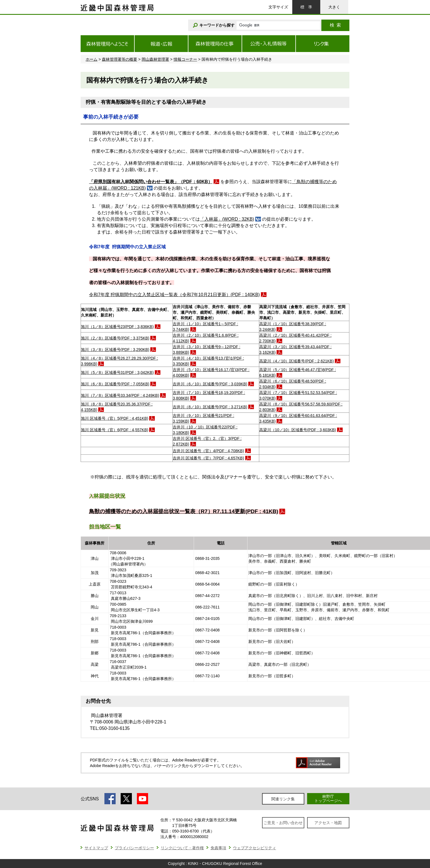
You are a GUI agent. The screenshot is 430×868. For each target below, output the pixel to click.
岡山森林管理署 (155, 59)
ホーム (92, 59)
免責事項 (218, 848)
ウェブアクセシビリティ (254, 848)
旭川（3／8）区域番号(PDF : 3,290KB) (115, 350)
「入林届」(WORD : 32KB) (227, 219)
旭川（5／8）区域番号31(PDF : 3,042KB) (117, 372)
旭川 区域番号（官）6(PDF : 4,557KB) (114, 430)
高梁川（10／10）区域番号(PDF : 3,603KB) (298, 430)
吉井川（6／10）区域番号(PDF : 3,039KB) (210, 384)
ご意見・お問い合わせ (283, 823)
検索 (335, 25)
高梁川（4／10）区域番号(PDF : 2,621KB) (296, 361)
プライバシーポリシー (134, 848)
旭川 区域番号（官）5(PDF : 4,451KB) (114, 418)
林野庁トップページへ (328, 799)
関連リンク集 (283, 799)
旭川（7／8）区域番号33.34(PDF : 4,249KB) (120, 395)
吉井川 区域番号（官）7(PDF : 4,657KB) (208, 458)
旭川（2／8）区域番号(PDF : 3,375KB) (115, 338)
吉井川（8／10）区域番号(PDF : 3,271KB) (210, 407)
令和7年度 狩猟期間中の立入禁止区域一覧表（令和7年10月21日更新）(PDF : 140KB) (174, 295)
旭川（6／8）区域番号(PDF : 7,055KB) (115, 384)
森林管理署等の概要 (120, 59)
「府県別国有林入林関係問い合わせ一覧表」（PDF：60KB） (151, 182)
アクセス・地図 (328, 823)
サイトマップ (96, 848)
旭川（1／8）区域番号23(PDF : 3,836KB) (117, 327)
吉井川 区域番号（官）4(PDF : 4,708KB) (208, 451)
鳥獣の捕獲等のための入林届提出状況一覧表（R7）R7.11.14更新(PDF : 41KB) (184, 511)
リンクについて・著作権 (182, 848)
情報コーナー (185, 59)
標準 (306, 7)
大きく (334, 7)
